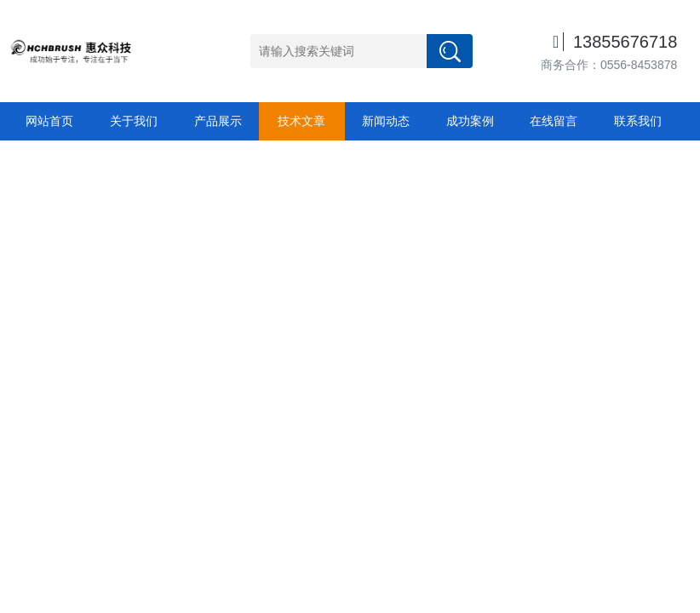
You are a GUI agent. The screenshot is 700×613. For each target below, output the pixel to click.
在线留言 (554, 121)
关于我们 (134, 121)
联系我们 (638, 121)
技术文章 (301, 121)
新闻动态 (386, 121)
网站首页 (49, 121)
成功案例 (470, 121)
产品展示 (218, 121)
